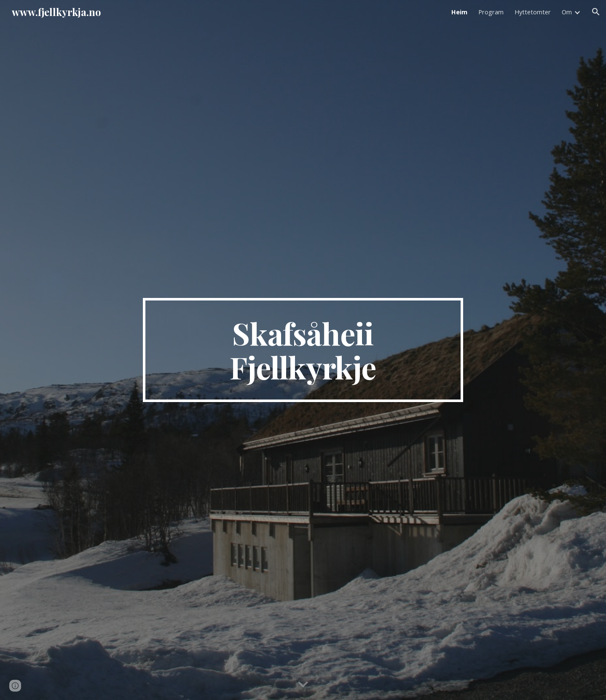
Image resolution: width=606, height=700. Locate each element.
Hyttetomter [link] (533, 12)
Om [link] (567, 12)
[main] (303, 350)
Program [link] (491, 12)
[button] (596, 12)
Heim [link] (459, 12)
